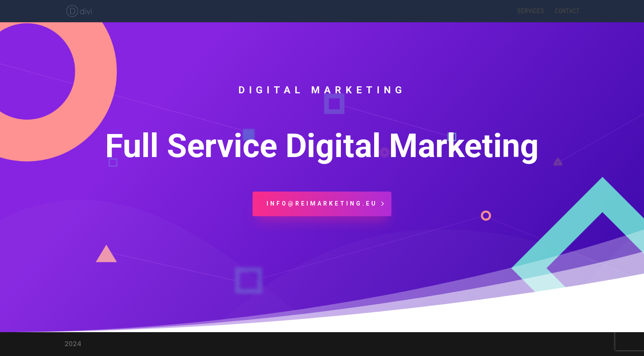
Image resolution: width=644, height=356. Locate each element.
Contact (567, 12)
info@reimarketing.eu (322, 203)
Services (531, 12)
